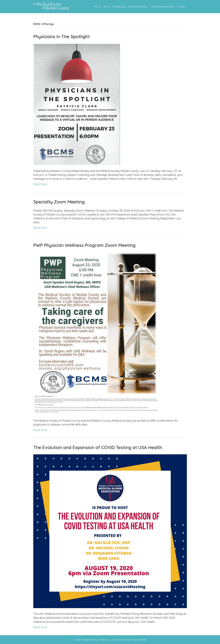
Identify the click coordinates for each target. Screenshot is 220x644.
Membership (119, 7)
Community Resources (162, 7)
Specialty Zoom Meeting (59, 202)
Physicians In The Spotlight (62, 36)
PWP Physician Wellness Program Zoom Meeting (84, 245)
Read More (40, 184)
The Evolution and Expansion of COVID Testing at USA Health (98, 447)
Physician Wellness (138, 7)
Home (97, 7)
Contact (181, 7)
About (107, 7)
